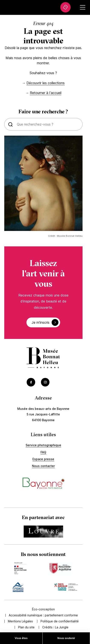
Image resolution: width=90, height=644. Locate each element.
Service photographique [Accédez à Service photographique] (43, 445)
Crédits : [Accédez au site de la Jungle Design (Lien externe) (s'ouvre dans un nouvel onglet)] (55, 627)
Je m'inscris (45, 322)
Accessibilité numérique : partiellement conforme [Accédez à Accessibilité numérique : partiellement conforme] (43, 615)
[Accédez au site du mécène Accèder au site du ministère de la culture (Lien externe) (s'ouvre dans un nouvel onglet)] (20, 568)
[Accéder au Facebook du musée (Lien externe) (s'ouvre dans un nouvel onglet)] (31, 382)
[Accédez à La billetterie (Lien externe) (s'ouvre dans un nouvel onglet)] (65, 7)
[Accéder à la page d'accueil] (43, 358)
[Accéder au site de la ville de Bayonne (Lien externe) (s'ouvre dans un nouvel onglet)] (43, 484)
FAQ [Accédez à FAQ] (43, 452)
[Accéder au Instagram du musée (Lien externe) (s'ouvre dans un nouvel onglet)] (45, 382)
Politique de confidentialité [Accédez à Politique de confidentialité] (60, 621)
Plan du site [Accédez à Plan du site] (26, 627)
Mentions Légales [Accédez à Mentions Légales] (20, 621)
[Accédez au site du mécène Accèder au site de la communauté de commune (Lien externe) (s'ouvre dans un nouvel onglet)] (66, 587)
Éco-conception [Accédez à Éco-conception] (43, 609)
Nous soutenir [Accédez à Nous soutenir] (66, 638)
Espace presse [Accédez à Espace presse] (43, 459)
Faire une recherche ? (43, 112)
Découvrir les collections (46, 83)
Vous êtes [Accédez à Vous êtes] (21, 638)
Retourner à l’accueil (46, 93)
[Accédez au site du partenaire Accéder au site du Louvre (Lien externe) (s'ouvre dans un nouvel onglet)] (43, 532)
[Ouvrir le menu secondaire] (83, 7)
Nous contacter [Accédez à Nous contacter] (43, 466)
